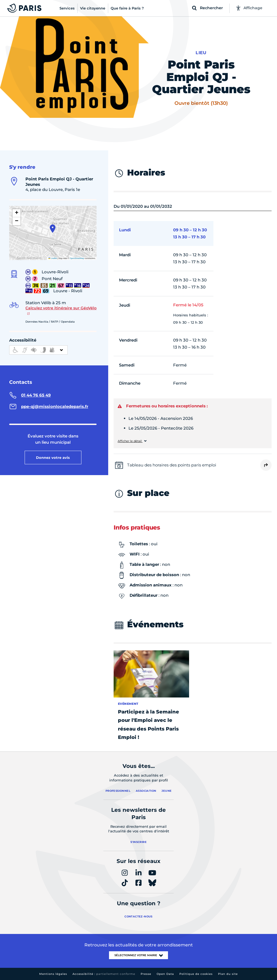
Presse (146, 974)
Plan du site (228, 974)
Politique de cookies (196, 974)
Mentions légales (53, 974)
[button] (53, 229)
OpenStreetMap (77, 258)
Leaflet (53, 258)
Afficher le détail (130, 441)
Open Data (165, 974)
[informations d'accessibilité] (38, 350)
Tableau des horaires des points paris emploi (172, 465)
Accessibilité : (104, 974)
